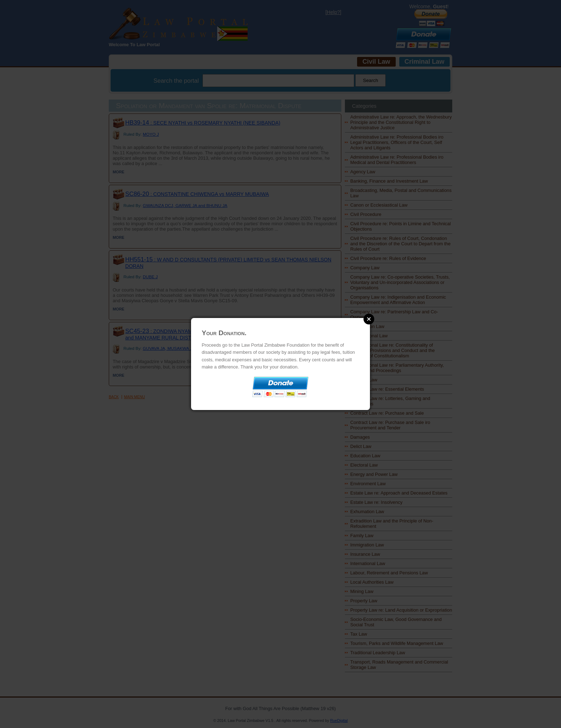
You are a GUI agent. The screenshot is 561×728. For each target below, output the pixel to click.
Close (369, 319)
